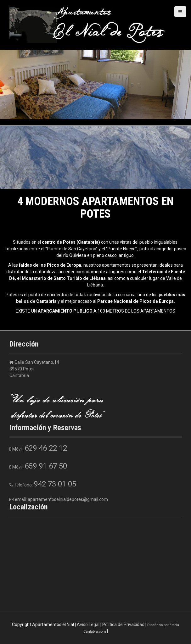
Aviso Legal (88, 625)
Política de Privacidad (123, 625)
